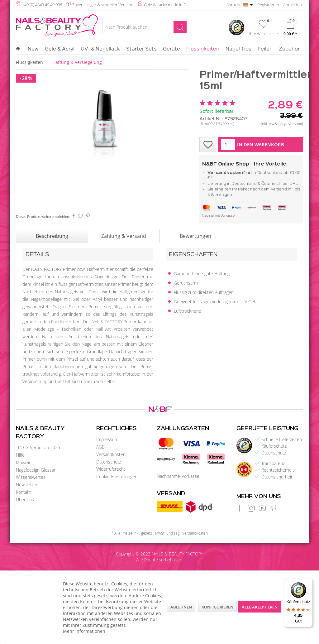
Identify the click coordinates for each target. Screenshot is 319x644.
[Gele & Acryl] (60, 49)
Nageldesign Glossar (36, 470)
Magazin (24, 462)
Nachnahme (211, 216)
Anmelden (293, 5)
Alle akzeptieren (260, 607)
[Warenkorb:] (290, 29)
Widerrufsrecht (111, 469)
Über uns (25, 500)
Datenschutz (109, 462)
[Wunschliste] (264, 29)
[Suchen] (180, 27)
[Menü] (309, 583)
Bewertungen (195, 236)
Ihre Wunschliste (264, 34)
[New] (33, 49)
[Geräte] (171, 49)
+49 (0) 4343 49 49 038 (42, 5)
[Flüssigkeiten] (203, 49)
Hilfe (20, 455)
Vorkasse (228, 216)
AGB (100, 447)
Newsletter (27, 485)
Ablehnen (181, 607)
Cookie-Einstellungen (117, 476)
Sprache (234, 5)
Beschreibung (52, 236)
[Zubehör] (289, 49)
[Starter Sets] (141, 49)
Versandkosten (111, 454)
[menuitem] (144, 28)
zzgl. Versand (291, 124)
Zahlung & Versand (124, 236)
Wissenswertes (31, 477)
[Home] (20, 49)
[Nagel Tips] (238, 49)
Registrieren (268, 5)
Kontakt (23, 492)
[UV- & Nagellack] (100, 49)
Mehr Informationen (84, 631)
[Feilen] (265, 49)
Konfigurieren (217, 607)
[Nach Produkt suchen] (144, 27)
